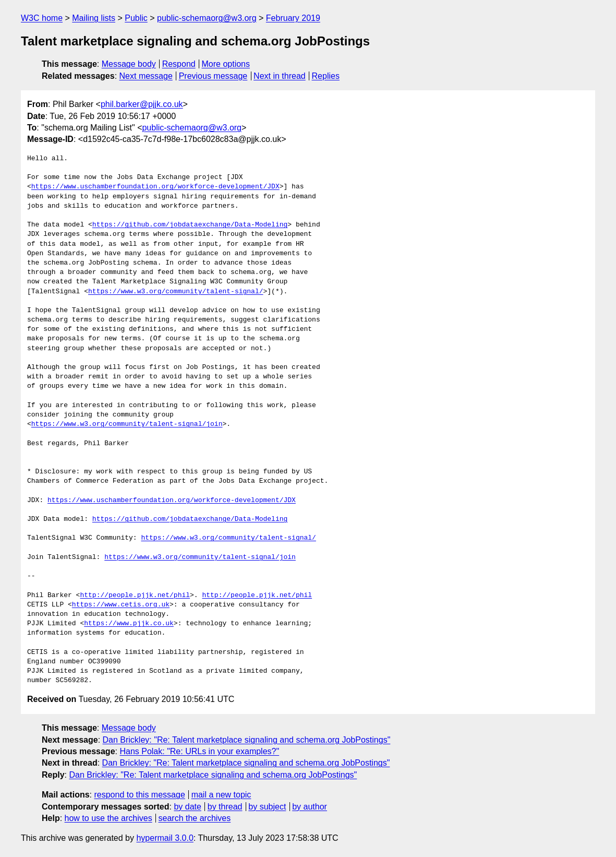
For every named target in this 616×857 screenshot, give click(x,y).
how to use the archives (108, 818)
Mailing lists (94, 18)
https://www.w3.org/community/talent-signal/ (176, 292)
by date (187, 807)
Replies (326, 76)
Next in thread (280, 76)
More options (226, 64)
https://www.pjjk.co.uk (129, 624)
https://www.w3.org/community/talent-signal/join (127, 424)
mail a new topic (221, 795)
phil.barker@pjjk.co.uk (142, 104)
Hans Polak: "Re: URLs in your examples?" (199, 751)
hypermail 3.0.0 (165, 838)
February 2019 (293, 18)
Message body (129, 64)
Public (136, 18)
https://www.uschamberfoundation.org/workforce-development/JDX (155, 187)
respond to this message (139, 795)
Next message (146, 76)
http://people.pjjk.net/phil (135, 596)
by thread (225, 807)
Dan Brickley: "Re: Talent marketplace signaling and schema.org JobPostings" (247, 740)
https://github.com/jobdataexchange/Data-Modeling (190, 225)
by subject (267, 807)
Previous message (213, 76)
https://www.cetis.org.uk (121, 605)
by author (310, 807)
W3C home (42, 18)
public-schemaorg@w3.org (207, 18)
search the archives (195, 818)
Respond (179, 64)
